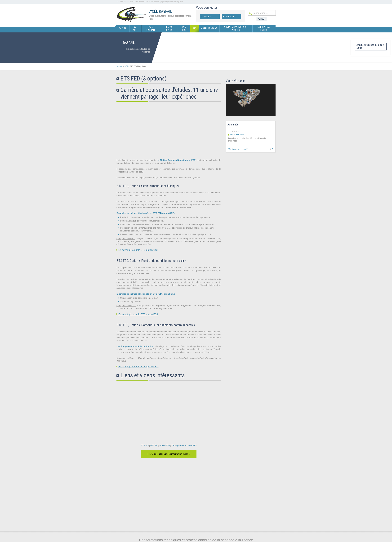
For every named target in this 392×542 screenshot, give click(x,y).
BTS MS (145, 445)
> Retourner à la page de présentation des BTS (169, 454)
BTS (126, 66)
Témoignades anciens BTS (184, 445)
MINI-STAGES (237, 134)
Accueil (120, 66)
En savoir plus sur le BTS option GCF (138, 250)
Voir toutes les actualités (239, 149)
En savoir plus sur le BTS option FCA (138, 314)
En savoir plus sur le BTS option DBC (138, 367)
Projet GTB (165, 445)
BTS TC (154, 445)
